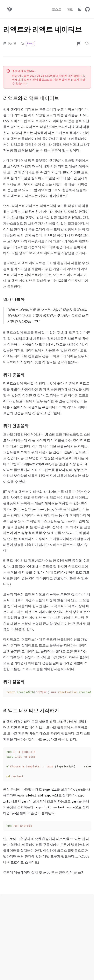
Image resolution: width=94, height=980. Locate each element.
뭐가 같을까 (14, 682)
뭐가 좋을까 (14, 375)
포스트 (57, 9)
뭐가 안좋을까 (16, 426)
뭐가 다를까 (14, 299)
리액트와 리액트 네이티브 (31, 98)
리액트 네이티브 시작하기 (31, 710)
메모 (70, 9)
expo (47, 739)
